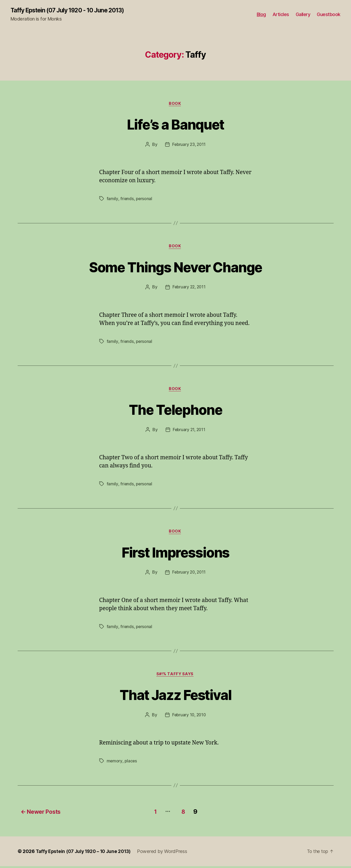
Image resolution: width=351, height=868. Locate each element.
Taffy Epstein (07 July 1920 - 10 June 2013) (72, 11)
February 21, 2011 (189, 432)
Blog (261, 15)
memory (115, 764)
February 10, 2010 (189, 718)
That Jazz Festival (175, 697)
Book (175, 104)
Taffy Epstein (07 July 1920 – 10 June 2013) (85, 853)
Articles (281, 15)
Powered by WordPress (167, 853)
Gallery (303, 15)
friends (127, 200)
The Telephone (175, 411)
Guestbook (329, 15)
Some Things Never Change (175, 268)
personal (144, 200)
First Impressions (176, 554)
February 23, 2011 (189, 145)
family (112, 200)
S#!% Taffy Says (175, 677)
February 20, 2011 (189, 575)
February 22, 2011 (189, 289)
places (131, 764)
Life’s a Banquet (175, 124)
